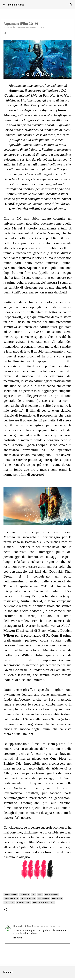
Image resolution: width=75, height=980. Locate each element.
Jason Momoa (51, 894)
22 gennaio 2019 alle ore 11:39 (47, 926)
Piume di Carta (16, 5)
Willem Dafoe (24, 903)
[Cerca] (71, 5)
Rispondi (18, 938)
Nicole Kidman (11, 899)
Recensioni (57, 899)
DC (33, 894)
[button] (5, 33)
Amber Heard (11, 894)
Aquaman (24, 894)
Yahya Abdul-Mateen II (43, 903)
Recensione (44, 899)
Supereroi (9, 903)
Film (40, 894)
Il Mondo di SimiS (23, 926)
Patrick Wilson (28, 899)
